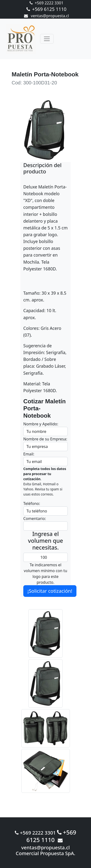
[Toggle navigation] (47, 39)
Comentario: (35, 519)
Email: (29, 454)
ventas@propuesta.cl (46, 16)
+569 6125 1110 (46, 9)
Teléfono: (32, 503)
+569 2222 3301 (46, 3)
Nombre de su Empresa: (45, 439)
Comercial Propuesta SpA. (46, 853)
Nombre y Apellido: (41, 424)
